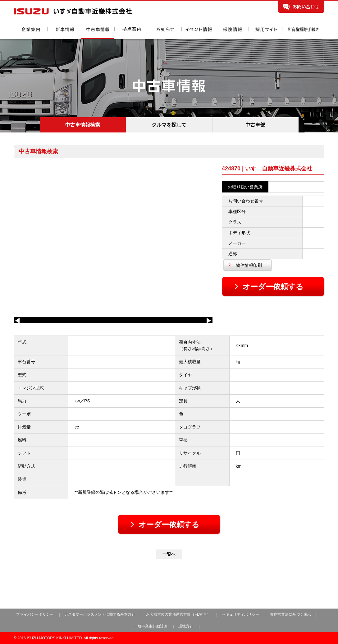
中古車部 (255, 125)
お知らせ (165, 33)
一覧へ (169, 554)
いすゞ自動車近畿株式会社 (73, 11)
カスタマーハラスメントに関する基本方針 (100, 614)
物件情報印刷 (249, 265)
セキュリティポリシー (240, 614)
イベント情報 (198, 33)
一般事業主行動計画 (151, 626)
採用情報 (265, 33)
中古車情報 (98, 33)
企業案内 (30, 33)
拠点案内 (131, 33)
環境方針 (186, 626)
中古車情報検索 (83, 125)
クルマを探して (169, 125)
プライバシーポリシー (35, 614)
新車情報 (64, 33)
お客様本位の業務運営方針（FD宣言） (178, 614)
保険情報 (232, 33)
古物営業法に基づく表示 (291, 614)
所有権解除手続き (303, 33)
